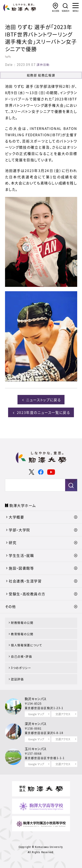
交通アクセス (63, 714)
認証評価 (17, 679)
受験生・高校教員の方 (27, 594)
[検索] (29, 485)
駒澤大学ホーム (23, 505)
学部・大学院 (19, 530)
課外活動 (43, 65)
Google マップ (36, 714)
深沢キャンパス (36, 724)
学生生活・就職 (21, 555)
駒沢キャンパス (36, 699)
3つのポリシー (21, 668)
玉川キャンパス (36, 749)
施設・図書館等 (21, 568)
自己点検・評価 (21, 656)
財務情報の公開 (22, 623)
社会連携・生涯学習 (25, 581)
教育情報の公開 (22, 634)
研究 (13, 542)
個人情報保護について (27, 645)
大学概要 (16, 517)
